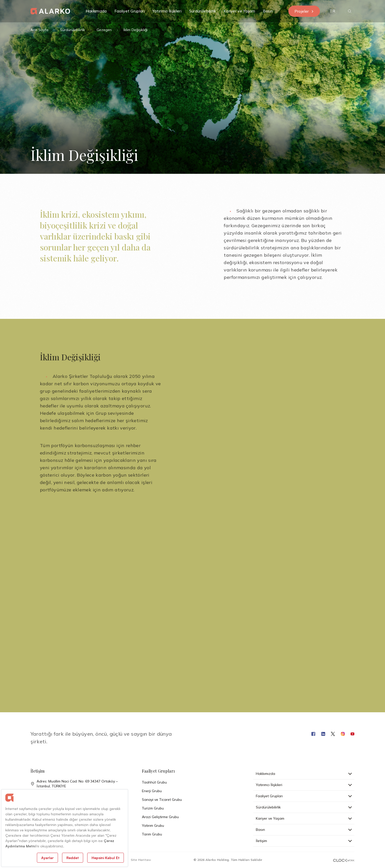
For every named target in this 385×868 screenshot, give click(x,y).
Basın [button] (268, 11)
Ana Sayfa (39, 30)
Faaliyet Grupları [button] (130, 11)
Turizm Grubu (153, 808)
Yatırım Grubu (153, 826)
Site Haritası (141, 860)
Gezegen (104, 30)
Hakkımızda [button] (96, 11)
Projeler (304, 11)
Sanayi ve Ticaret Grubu (162, 800)
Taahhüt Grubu (154, 782)
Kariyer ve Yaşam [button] (239, 11)
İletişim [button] (304, 841)
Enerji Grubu (152, 791)
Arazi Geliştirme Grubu (160, 817)
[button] (332, 11)
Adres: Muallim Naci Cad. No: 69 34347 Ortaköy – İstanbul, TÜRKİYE (74, 784)
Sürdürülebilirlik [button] (203, 11)
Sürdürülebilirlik (72, 30)
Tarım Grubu (152, 834)
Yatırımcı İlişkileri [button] (167, 11)
